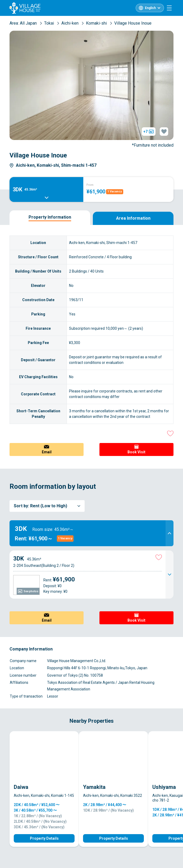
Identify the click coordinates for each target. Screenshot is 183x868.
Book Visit (136, 452)
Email (47, 452)
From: (90, 185)
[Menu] (169, 8)
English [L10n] (150, 8)
